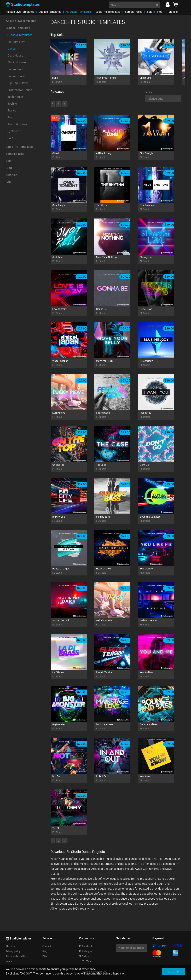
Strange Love (160, 259)
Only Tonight (73, 207)
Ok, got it (173, 972)
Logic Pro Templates (19, 148)
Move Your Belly (117, 363)
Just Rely (73, 259)
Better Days (160, 311)
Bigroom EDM (16, 43)
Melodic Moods (117, 623)
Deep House (15, 57)
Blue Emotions (160, 207)
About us (10, 946)
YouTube (85, 961)
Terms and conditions (17, 956)
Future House (16, 78)
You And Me (160, 675)
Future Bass (15, 71)
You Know (160, 779)
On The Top (73, 467)
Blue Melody (160, 363)
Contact (47, 946)
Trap (10, 119)
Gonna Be (117, 311)
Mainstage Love (117, 727)
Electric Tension (117, 675)
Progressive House (20, 92)
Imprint (10, 961)
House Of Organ (73, 571)
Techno (12, 105)
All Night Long (117, 156)
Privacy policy (13, 951)
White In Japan (73, 363)
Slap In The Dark (73, 623)
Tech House (15, 98)
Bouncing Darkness (160, 519)
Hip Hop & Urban (18, 85)
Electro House (17, 64)
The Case (117, 467)
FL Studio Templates (19, 37)
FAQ (8, 184)
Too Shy (73, 830)
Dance (12, 50)
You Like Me (160, 571)
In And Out (117, 779)
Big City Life (73, 519)
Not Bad (73, 779)
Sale (10, 140)
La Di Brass (73, 675)
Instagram (86, 951)
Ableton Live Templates (21, 23)
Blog (9, 170)
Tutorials (11, 177)
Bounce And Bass (160, 727)
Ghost (73, 156)
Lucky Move (73, 415)
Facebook (86, 946)
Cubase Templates (18, 30)
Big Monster (73, 727)
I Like (73, 80)
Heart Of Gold (117, 571)
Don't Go (160, 467)
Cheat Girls (160, 80)
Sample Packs (15, 155)
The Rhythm (117, 207)
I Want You (160, 415)
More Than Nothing (117, 259)
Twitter (84, 956)
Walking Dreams (160, 623)
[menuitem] (134, 5)
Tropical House (17, 126)
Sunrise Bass (117, 519)
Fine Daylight (160, 156)
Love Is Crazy (73, 311)
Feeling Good (117, 415)
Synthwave (14, 133)
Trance (12, 112)
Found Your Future (117, 80)
